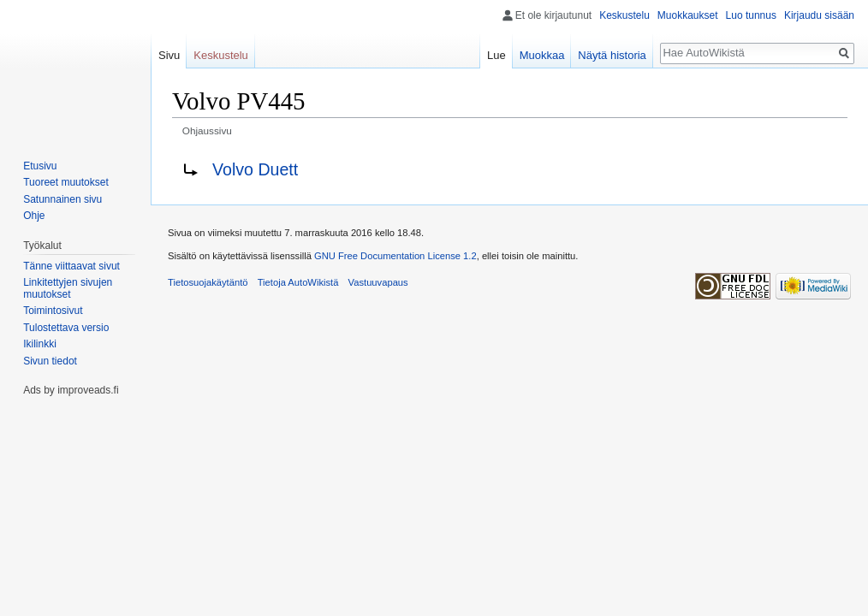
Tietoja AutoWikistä (298, 282)
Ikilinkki (40, 344)
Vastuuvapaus (378, 282)
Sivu (169, 55)
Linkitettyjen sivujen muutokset (68, 288)
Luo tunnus (751, 15)
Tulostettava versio (66, 328)
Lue (496, 55)
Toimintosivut (53, 311)
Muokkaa (542, 55)
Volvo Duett (255, 169)
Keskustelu (624, 15)
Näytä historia (612, 55)
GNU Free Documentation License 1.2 (395, 256)
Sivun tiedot (50, 361)
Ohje (34, 216)
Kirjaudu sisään (819, 15)
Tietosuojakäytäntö (208, 282)
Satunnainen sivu (62, 199)
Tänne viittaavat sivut (71, 266)
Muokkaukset (688, 15)
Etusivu (40, 166)
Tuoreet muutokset (66, 182)
